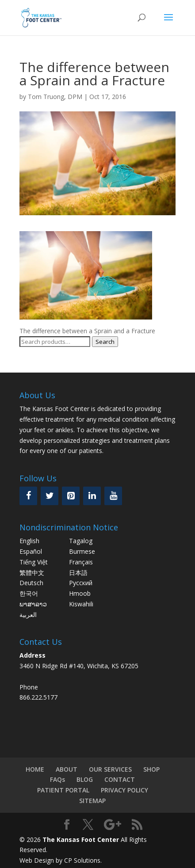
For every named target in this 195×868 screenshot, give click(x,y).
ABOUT (67, 769)
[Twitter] (50, 496)
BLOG (85, 779)
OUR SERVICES (110, 769)
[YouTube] (113, 496)
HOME (35, 769)
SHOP (151, 769)
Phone (29, 687)
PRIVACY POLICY (124, 790)
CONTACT (120, 779)
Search (105, 342)
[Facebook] (28, 496)
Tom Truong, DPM (55, 97)
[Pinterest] (71, 496)
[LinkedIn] (92, 496)
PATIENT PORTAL (63, 790)
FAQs (57, 779)
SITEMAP (92, 801)
